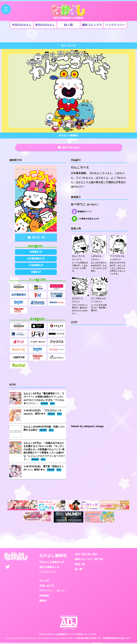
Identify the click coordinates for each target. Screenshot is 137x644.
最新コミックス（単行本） (90, 560)
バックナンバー (48, 573)
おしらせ (44, 582)
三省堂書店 (36, 270)
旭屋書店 (36, 253)
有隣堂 (36, 279)
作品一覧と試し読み (86, 555)
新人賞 (78, 570)
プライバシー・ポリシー (53, 592)
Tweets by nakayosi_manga (87, 427)
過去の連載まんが (49, 568)
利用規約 (44, 597)
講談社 (43, 602)
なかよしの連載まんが (52, 563)
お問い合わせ (47, 587)
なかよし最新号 (53, 557)
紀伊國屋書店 (36, 262)
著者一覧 (80, 565)
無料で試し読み (69, 148)
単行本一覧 (36, 238)
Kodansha (32, 639)
